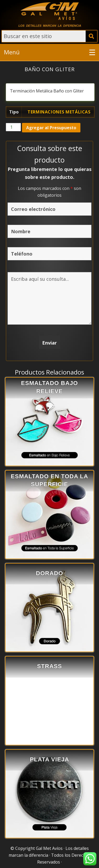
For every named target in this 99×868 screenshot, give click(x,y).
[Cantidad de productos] (13, 127)
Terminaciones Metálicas (59, 112)
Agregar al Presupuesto (51, 128)
